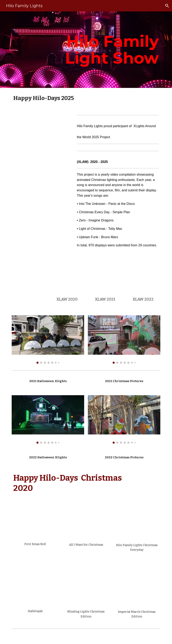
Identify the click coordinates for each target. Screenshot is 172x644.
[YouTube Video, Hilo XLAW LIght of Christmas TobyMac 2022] (143, 277)
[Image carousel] (48, 339)
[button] (167, 6)
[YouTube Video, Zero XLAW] (105, 277)
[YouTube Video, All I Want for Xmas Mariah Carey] (86, 522)
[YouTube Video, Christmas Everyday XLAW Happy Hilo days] (67, 277)
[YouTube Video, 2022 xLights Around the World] (29, 279)
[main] (111, 50)
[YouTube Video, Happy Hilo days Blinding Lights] (86, 586)
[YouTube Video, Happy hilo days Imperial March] (137, 586)
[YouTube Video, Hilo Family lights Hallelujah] (35, 586)
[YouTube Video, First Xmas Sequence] (35, 522)
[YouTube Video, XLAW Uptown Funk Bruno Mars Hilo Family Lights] (41, 133)
